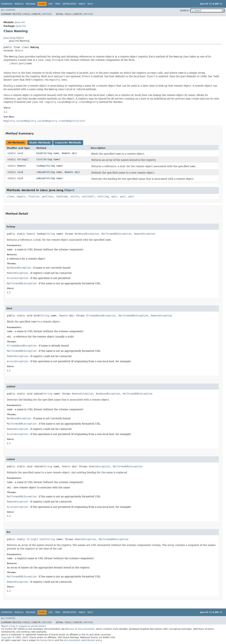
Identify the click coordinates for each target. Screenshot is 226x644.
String (48, 153)
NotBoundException (87, 234)
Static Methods (40, 143)
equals (21, 196)
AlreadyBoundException (101, 316)
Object (19, 51)
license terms (47, 640)
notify (75, 196)
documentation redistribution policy (83, 640)
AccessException (17, 278)
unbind (41, 178)
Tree (58, 4)
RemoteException (145, 234)
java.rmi (20, 22)
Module (19, 4)
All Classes (8, 10)
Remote (66, 153)
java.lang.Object (14, 38)
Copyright (6, 637)
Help (90, 4)
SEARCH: (185, 11)
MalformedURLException (116, 234)
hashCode (62, 196)
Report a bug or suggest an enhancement (24, 626)
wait (114, 196)
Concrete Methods (68, 143)
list (39, 159)
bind (39, 153)
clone (10, 196)
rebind (41, 172)
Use (51, 4)
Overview (7, 4)
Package (31, 4)
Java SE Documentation (82, 629)
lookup (41, 166)
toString (103, 196)
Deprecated (69, 4)
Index (82, 4)
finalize (34, 196)
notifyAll (88, 196)
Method (47, 14)
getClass (48, 196)
